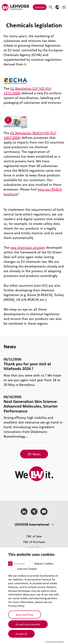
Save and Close (25, 616)
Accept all (21, 635)
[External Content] (13, 570)
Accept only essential (28, 626)
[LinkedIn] (24, 512)
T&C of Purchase (34, 542)
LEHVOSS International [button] (32, 524)
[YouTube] (44, 512)
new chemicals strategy (28, 247)
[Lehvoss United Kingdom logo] (15, 7)
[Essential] (10, 565)
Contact (40, 7)
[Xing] (34, 512)
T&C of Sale (34, 536)
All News (34, 454)
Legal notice (34, 547)
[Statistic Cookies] (30, 565)
